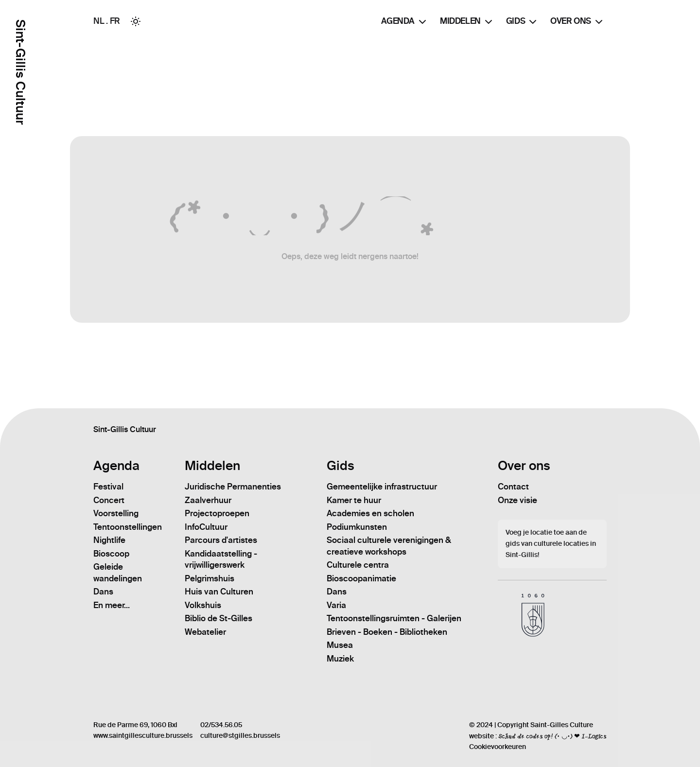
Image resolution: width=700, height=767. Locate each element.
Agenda (405, 22)
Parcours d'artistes (221, 540)
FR (115, 21)
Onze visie (517, 500)
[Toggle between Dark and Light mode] (136, 21)
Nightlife (109, 540)
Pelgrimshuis (210, 578)
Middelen (467, 22)
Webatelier (205, 632)
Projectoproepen (217, 513)
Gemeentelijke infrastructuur (382, 487)
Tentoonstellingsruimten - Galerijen (394, 618)
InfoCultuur (206, 527)
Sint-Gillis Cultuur (20, 72)
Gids (522, 22)
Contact (513, 487)
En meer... (112, 605)
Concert (109, 500)
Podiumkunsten (357, 527)
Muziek (340, 659)
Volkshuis (203, 605)
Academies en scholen (370, 513)
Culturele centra (358, 565)
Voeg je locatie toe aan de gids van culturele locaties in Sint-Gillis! (551, 544)
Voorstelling (116, 513)
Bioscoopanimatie (361, 578)
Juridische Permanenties (233, 487)
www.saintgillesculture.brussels (143, 736)
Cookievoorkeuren (498, 747)
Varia (336, 605)
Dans (103, 592)
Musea (340, 645)
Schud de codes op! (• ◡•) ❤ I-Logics (552, 736)
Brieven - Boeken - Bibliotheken (387, 632)
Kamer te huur (354, 500)
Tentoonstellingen (128, 527)
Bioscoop (111, 554)
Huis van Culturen (219, 592)
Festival (108, 487)
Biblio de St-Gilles (219, 618)
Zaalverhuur (208, 500)
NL (99, 21)
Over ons (577, 22)
